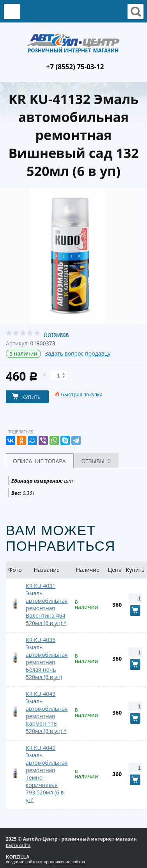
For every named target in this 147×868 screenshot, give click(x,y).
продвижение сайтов (64, 862)
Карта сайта (18, 845)
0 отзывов (57, 334)
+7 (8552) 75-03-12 (75, 67)
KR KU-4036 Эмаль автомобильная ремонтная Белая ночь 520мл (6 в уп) (47, 658)
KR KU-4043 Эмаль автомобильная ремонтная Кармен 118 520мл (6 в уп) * (47, 712)
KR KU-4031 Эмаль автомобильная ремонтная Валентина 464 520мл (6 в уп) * (47, 604)
